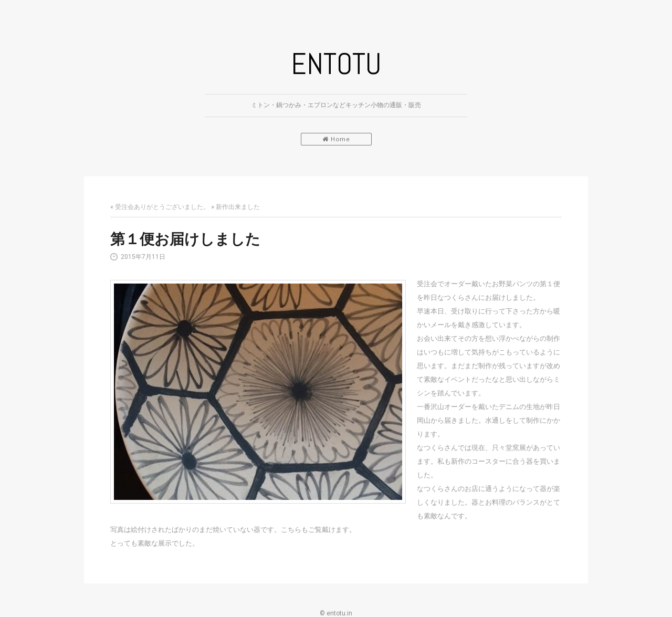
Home (336, 139)
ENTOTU (336, 64)
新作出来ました (238, 207)
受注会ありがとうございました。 (162, 207)
